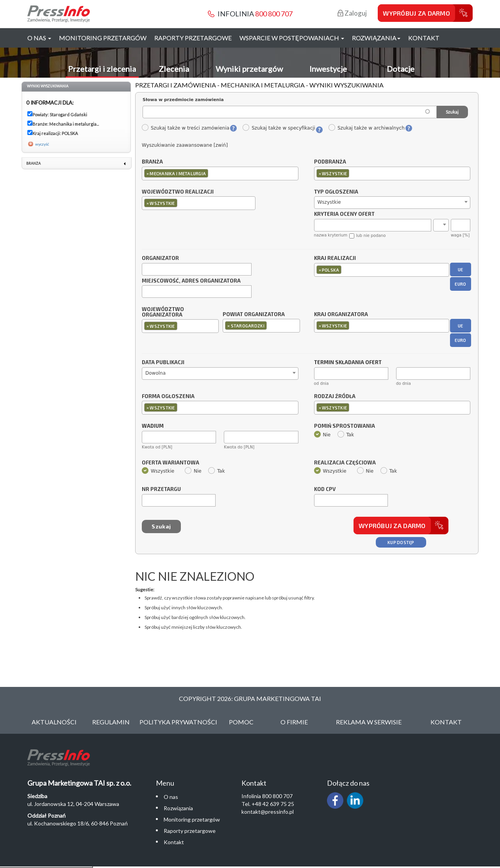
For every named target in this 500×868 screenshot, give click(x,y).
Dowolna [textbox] (155, 373)
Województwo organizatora (163, 312)
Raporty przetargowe (193, 38)
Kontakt (424, 38)
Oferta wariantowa (171, 463)
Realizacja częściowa (345, 463)
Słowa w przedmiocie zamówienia (183, 100)
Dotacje (401, 69)
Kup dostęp (401, 542)
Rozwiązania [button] (376, 38)
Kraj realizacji (335, 258)
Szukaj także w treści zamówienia (185, 128)
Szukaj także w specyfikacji (279, 128)
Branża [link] (33, 163)
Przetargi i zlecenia (102, 69)
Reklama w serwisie (369, 722)
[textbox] (212, 173)
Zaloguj (352, 13)
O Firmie (294, 722)
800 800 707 (274, 14)
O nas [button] (39, 38)
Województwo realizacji (178, 192)
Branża (152, 162)
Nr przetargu (161, 489)
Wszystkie (158, 471)
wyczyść (42, 144)
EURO (460, 284)
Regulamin (111, 722)
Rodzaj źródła (335, 397)
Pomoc (241, 722)
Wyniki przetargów (249, 69)
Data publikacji (163, 363)
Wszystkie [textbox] (329, 202)
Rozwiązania (178, 808)
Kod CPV (325, 489)
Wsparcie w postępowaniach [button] (292, 38)
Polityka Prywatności (178, 722)
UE (461, 269)
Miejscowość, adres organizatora (191, 281)
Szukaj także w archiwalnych (366, 128)
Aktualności (54, 722)
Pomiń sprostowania (345, 426)
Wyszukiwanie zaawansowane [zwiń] (185, 145)
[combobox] (220, 173)
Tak (346, 435)
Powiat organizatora (254, 314)
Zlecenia (174, 69)
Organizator (160, 258)
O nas (171, 797)
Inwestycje (328, 69)
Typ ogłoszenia (336, 192)
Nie (322, 435)
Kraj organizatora (341, 314)
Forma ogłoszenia (168, 397)
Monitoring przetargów (103, 38)
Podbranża (330, 162)
